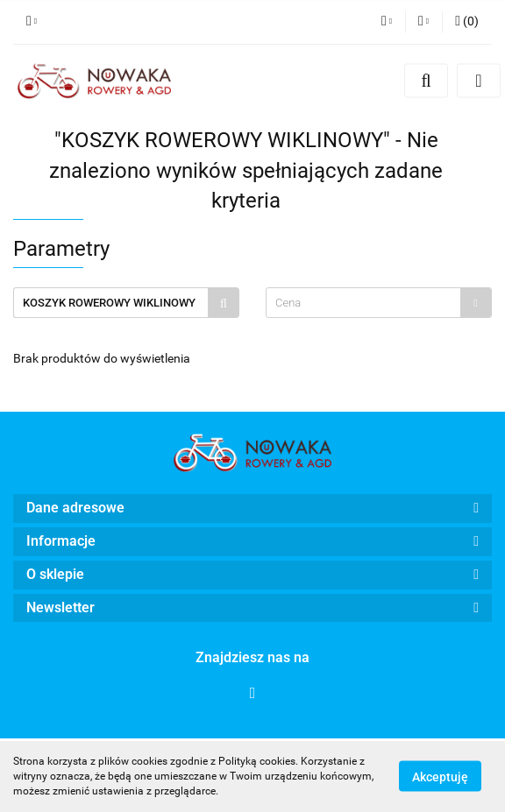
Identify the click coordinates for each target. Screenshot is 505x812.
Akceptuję (440, 777)
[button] (467, 22)
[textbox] (363, 303)
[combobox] (379, 303)
